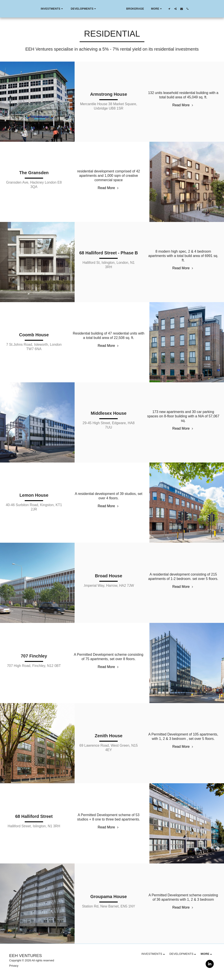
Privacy (14, 966)
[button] (42, 9)
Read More (183, 105)
